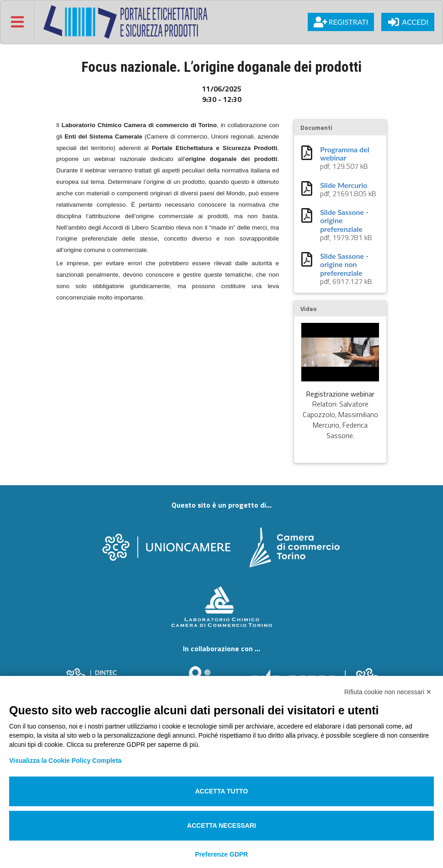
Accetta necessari (221, 825)
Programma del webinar (344, 154)
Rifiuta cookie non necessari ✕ (388, 692)
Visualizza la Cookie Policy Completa (65, 761)
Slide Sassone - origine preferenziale (344, 221)
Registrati (341, 22)
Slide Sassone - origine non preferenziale (344, 265)
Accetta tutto (222, 791)
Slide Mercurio (344, 185)
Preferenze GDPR (222, 854)
